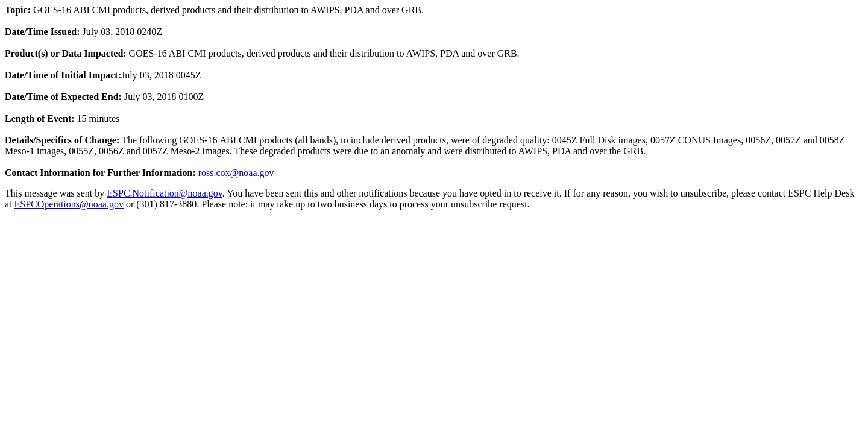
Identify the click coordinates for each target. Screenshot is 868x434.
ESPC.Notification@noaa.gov (164, 193)
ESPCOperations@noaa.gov (69, 204)
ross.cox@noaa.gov (236, 173)
